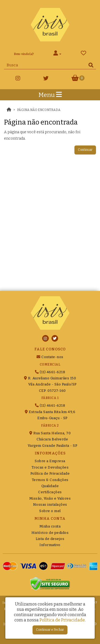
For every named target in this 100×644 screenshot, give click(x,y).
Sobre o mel (50, 511)
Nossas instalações (50, 505)
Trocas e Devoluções (50, 467)
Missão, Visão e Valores (50, 498)
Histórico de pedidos (50, 533)
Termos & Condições (50, 480)
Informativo (50, 545)
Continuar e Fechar (50, 630)
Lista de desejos (50, 539)
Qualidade (50, 486)
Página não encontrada (39, 110)
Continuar (85, 150)
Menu (50, 95)
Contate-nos (50, 357)
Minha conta (50, 526)
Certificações (50, 492)
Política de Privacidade (50, 473)
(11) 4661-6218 (50, 372)
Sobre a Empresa (50, 461)
